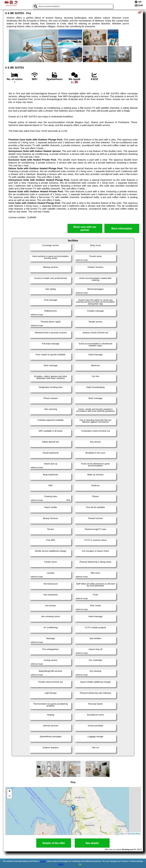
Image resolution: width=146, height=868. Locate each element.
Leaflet (122, 834)
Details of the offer (54, 843)
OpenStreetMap (134, 834)
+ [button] (10, 791)
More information (122, 229)
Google (43, 861)
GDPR (61, 864)
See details (92, 843)
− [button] (10, 796)
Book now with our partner (85, 228)
